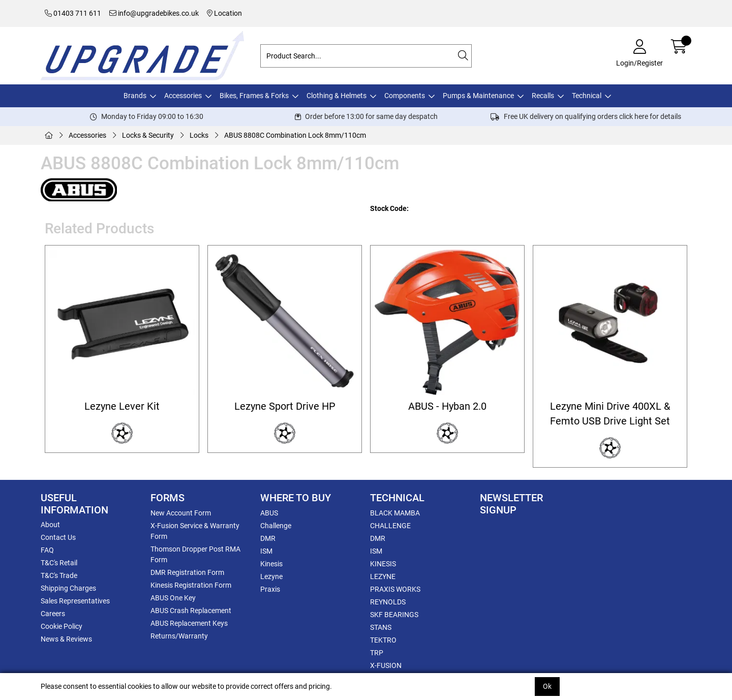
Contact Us (58, 537)
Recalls (543, 96)
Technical (587, 96)
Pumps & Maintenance (478, 96)
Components (405, 96)
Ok (547, 686)
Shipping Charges (68, 588)
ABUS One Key (173, 598)
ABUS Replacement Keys (189, 623)
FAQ (47, 550)
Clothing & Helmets (337, 96)
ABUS (269, 513)
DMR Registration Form (187, 572)
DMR (268, 538)
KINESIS (383, 564)
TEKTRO (383, 640)
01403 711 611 (73, 13)
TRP (377, 653)
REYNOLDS (388, 602)
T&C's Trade (59, 575)
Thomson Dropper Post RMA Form (195, 554)
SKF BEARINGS (394, 615)
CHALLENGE (390, 526)
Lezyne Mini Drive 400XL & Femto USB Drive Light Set (610, 414)
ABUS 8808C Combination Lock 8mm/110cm (295, 135)
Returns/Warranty (179, 636)
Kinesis (271, 564)
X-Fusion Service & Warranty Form (195, 531)
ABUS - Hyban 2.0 (447, 406)
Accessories (183, 96)
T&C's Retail (59, 563)
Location (224, 13)
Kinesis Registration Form (191, 585)
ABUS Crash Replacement (191, 611)
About (50, 525)
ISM (266, 551)
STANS (381, 627)
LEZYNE (383, 576)
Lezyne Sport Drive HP (285, 406)
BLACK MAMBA (395, 513)
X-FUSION (386, 665)
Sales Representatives (75, 601)
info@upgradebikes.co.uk (154, 13)
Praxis (270, 589)
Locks (199, 135)
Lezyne (271, 576)
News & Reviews (66, 639)
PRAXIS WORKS (395, 589)
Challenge (276, 526)
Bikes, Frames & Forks (254, 96)
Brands (135, 96)
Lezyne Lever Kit (122, 406)
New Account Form (181, 513)
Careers (53, 614)
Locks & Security (148, 135)
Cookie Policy (62, 626)
